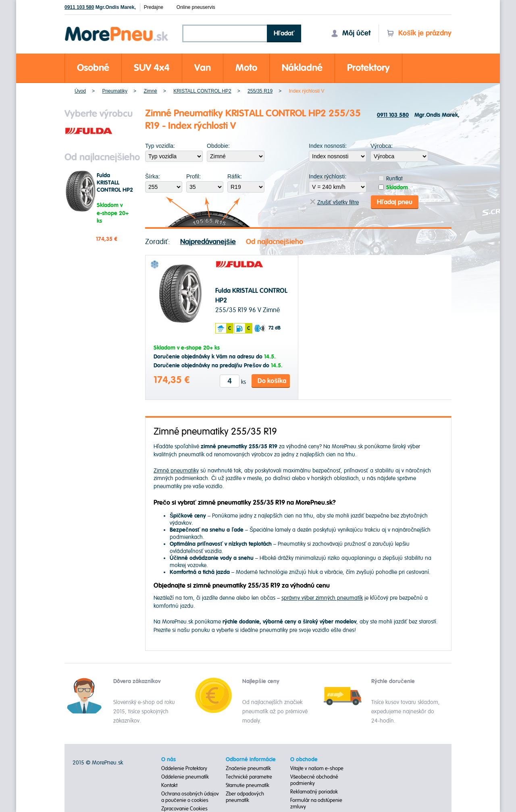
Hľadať (284, 33)
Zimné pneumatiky (176, 471)
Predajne (154, 7)
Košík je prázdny (419, 33)
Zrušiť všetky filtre (334, 202)
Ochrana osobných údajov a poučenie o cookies (190, 797)
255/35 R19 (260, 91)
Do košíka (272, 381)
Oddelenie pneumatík (185, 777)
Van (203, 68)
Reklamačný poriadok (314, 792)
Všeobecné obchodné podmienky (314, 780)
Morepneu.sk (117, 28)
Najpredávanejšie (208, 242)
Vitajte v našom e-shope (317, 768)
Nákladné (302, 68)
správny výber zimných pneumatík (322, 598)
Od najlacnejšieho (275, 242)
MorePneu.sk (107, 763)
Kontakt (169, 785)
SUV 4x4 (152, 68)
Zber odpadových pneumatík (245, 797)
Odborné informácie (251, 760)
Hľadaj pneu (395, 202)
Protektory (368, 68)
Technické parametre (249, 777)
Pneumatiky (115, 91)
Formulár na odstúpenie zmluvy (316, 804)
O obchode (304, 760)
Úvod (80, 91)
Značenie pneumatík (249, 768)
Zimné (150, 91)
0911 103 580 (79, 7)
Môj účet (351, 33)
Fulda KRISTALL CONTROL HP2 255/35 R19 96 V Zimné (115, 190)
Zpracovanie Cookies (184, 809)
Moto (246, 68)
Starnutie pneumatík (248, 785)
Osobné (93, 68)
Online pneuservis (196, 7)
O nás (169, 760)
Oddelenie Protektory (184, 768)
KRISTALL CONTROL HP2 (202, 91)
